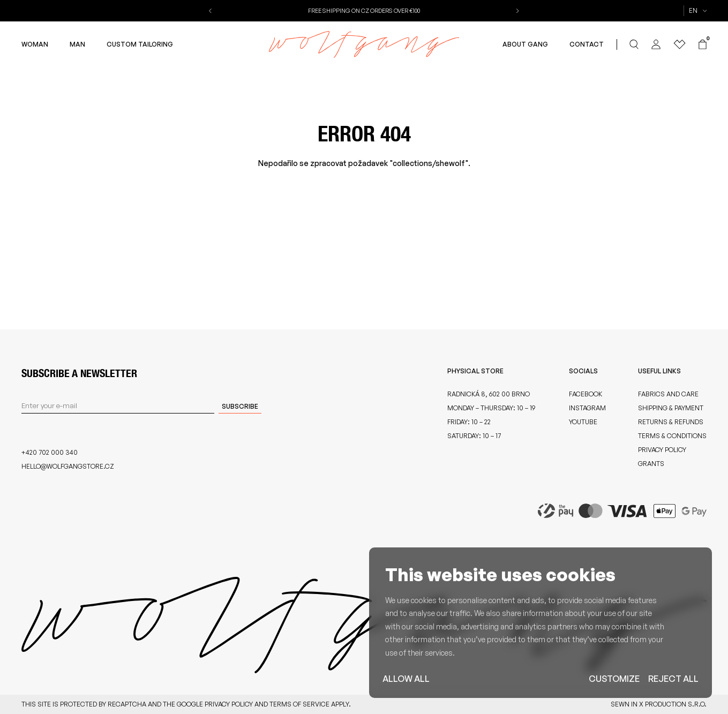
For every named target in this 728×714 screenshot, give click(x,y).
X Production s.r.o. (673, 704)
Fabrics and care (668, 394)
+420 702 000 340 (50, 452)
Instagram (587, 408)
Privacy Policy (662, 450)
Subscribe (240, 406)
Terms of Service (299, 704)
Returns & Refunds (671, 422)
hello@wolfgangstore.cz (68, 466)
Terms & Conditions (672, 436)
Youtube (583, 422)
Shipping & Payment (671, 408)
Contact (587, 44)
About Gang (525, 44)
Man (77, 44)
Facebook (586, 394)
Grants (651, 464)
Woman (35, 44)
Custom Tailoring (140, 44)
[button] (212, 11)
